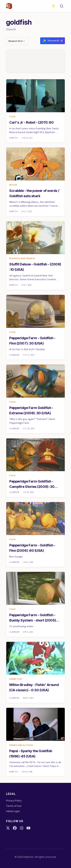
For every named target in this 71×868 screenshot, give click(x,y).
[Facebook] (15, 828)
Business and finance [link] (22, 259)
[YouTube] (28, 828)
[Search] (62, 6)
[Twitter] (8, 828)
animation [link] (16, 679)
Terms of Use (14, 806)
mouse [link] (13, 185)
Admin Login (13, 811)
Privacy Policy (14, 801)
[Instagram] (22, 828)
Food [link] (12, 117)
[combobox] (17, 41)
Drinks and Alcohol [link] (21, 745)
